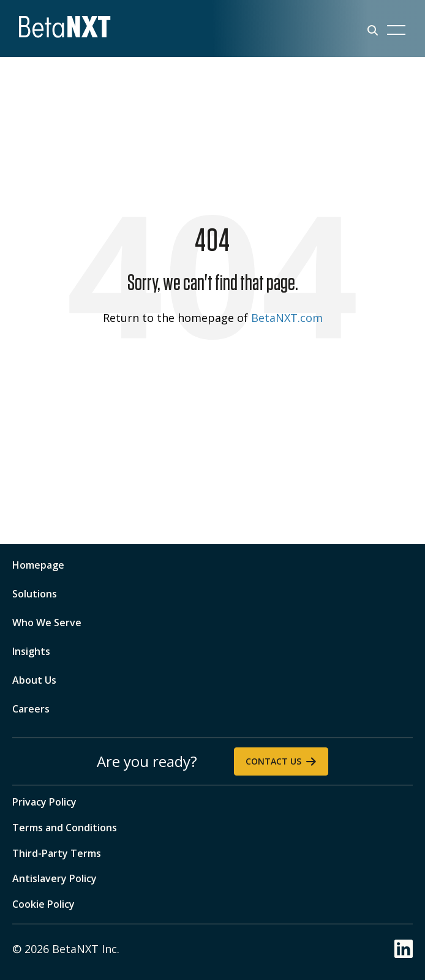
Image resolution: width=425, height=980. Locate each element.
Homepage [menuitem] (38, 565)
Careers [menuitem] (31, 709)
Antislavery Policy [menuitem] (55, 878)
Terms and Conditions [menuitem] (65, 828)
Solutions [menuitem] (35, 594)
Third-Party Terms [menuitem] (57, 853)
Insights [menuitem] (31, 651)
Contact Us (273, 761)
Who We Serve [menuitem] (47, 623)
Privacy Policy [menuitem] (44, 802)
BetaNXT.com (287, 318)
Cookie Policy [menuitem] (43, 904)
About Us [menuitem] (34, 680)
